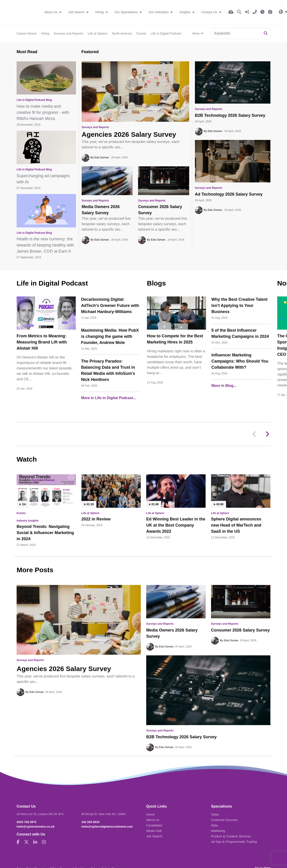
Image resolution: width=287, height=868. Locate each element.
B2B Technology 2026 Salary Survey (230, 115)
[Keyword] (237, 33)
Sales (215, 814)
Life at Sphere (98, 33)
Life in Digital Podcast (166, 33)
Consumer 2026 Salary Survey (160, 210)
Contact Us (210, 12)
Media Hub (154, 831)
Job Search (77, 12)
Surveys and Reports (69, 33)
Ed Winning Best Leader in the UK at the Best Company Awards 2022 (176, 525)
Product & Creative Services (231, 836)
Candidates (154, 825)
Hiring (100, 12)
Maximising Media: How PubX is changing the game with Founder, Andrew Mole (110, 336)
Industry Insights (28, 521)
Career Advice (27, 33)
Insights (185, 12)
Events (141, 33)
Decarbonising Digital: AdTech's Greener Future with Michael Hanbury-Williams (110, 306)
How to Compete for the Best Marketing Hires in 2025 (175, 339)
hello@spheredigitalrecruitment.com (107, 827)
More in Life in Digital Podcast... (109, 398)
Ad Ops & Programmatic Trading (234, 842)
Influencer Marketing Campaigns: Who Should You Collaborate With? (240, 361)
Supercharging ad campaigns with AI (43, 179)
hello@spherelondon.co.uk (36, 827)
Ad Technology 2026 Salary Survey (229, 194)
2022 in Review (96, 519)
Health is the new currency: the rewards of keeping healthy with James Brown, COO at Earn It (45, 245)
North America (122, 33)
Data (214, 825)
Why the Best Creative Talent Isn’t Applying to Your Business (240, 306)
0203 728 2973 (26, 822)
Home (150, 814)
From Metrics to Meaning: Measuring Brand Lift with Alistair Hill (42, 342)
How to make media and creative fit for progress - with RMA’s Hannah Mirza (43, 112)
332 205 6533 (91, 822)
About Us (51, 12)
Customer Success (224, 820)
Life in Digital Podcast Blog (34, 100)
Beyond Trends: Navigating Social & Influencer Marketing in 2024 (45, 533)
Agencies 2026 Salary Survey (129, 134)
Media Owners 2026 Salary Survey (101, 210)
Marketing (218, 831)
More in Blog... (224, 386)
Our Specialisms (127, 12)
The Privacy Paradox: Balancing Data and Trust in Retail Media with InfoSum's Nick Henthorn (108, 370)
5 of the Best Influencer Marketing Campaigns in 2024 (240, 333)
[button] (267, 434)
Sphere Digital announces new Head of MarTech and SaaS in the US (236, 525)
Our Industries (159, 12)
